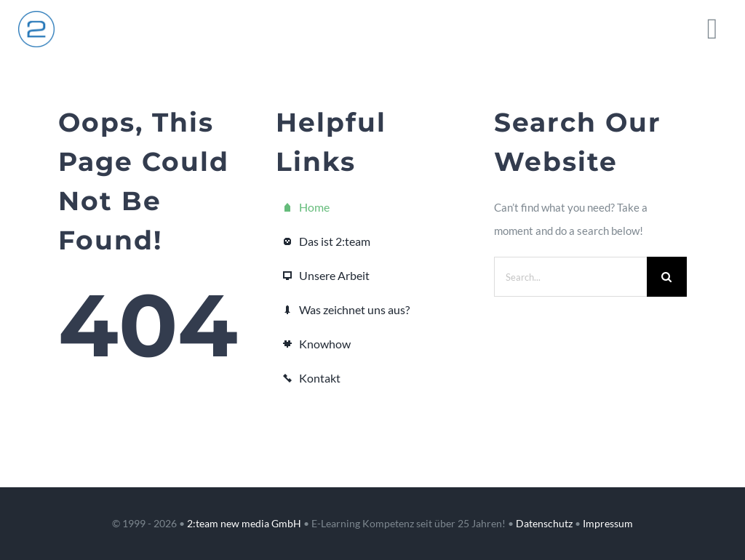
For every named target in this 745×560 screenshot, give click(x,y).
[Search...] (570, 277)
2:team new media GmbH (244, 523)
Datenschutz (544, 523)
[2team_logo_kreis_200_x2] (36, 16)
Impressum (608, 523)
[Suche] (667, 277)
